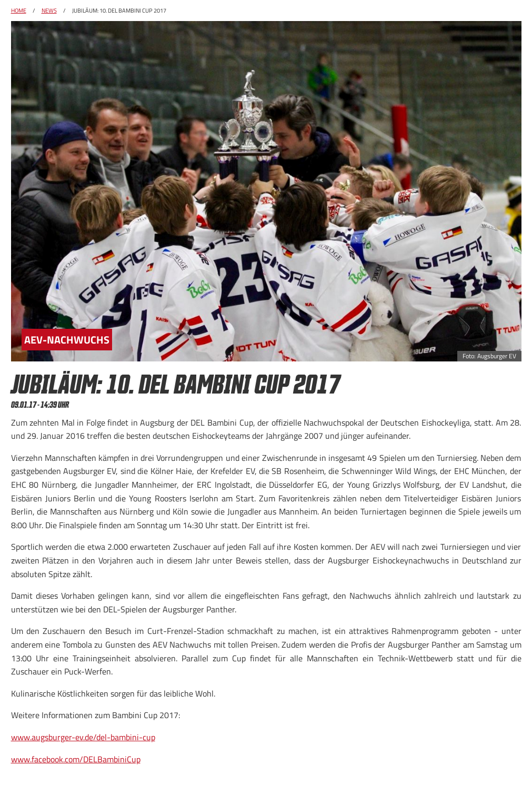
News (49, 11)
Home (19, 11)
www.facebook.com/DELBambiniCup (76, 759)
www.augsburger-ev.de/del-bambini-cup (83, 737)
